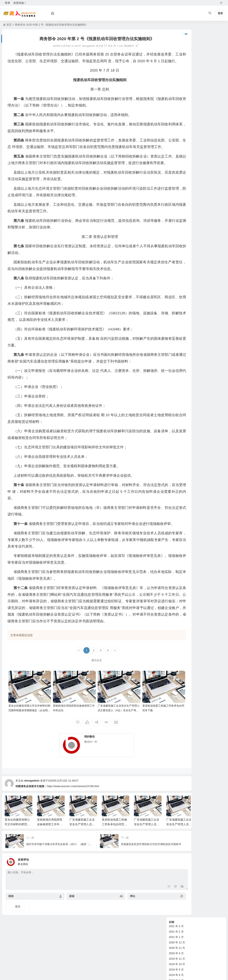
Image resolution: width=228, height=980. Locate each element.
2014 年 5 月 (176, 212)
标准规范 (174, 412)
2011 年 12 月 (177, 304)
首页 (9, 25)
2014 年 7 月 (176, 201)
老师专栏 (174, 482)
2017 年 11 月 (177, 120)
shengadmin (32, 815)
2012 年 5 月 (176, 282)
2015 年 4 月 (176, 158)
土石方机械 (175, 466)
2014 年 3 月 (176, 223)
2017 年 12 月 (177, 114)
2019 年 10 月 (177, 76)
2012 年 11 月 (177, 250)
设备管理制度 (177, 368)
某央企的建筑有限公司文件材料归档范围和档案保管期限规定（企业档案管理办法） (25, 745)
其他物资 (174, 471)
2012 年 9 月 (176, 261)
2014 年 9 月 (176, 190)
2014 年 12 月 (177, 179)
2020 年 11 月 (177, 60)
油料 (172, 498)
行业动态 (174, 455)
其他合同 (174, 450)
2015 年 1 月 (176, 174)
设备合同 (174, 428)
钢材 (172, 493)
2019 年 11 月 (177, 71)
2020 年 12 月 (177, 55)
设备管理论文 (177, 363)
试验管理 (174, 395)
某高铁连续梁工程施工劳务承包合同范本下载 (114, 859)
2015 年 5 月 (176, 152)
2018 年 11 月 (177, 103)
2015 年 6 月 (176, 147)
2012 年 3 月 (176, 293)
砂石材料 (174, 460)
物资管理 (174, 325)
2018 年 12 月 (177, 98)
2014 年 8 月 (176, 195)
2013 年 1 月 (176, 239)
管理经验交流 (177, 352)
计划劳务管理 (177, 390)
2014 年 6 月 (176, 206)
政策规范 (174, 330)
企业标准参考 (177, 417)
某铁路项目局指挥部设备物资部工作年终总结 (50, 859)
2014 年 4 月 (176, 217)
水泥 (172, 488)
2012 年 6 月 (176, 277)
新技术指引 (175, 336)
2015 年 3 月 (176, 163)
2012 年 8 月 (176, 266)
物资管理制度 (177, 347)
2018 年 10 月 (177, 109)
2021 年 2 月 (176, 44)
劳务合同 (174, 439)
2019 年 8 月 (176, 87)
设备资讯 (174, 320)
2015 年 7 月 (176, 141)
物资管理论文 (177, 341)
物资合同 (174, 423)
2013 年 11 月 (177, 228)
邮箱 (63, 931)
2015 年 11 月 (177, 130)
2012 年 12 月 (177, 244)
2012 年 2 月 (176, 298)
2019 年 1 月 (176, 93)
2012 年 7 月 (176, 271)
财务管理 (174, 385)
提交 (18, 941)
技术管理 (174, 379)
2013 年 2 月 (176, 233)
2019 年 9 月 (176, 82)
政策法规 (174, 406)
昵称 (11, 931)
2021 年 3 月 (176, 38)
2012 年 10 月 (177, 255)
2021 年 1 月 (176, 49)
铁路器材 (174, 477)
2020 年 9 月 (176, 65)
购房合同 (174, 444)
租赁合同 (174, 433)
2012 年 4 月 (176, 288)
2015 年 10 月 (177, 136)
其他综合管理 (177, 401)
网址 (114, 931)
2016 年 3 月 (176, 125)
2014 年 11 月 (177, 185)
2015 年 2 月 (176, 168)
